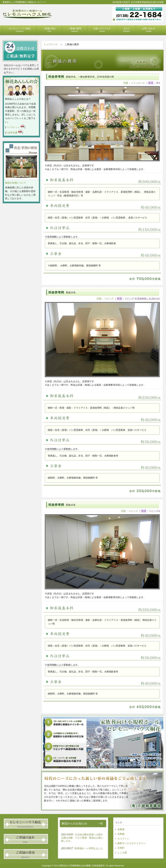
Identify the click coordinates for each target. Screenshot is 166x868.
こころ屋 (122, 853)
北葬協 (121, 834)
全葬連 (121, 829)
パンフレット (15, 127)
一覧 (100, 823)
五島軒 (121, 848)
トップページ (51, 44)
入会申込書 (14, 133)
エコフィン (123, 839)
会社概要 (86, 866)
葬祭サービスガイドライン (131, 843)
